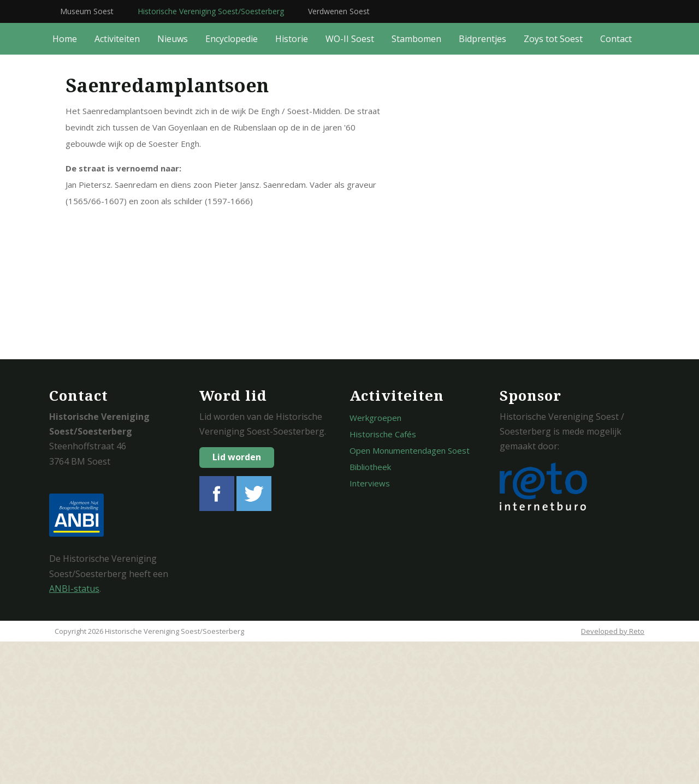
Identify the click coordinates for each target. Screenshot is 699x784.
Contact (616, 181)
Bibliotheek (370, 609)
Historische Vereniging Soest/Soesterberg (211, 11)
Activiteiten (117, 181)
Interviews (370, 626)
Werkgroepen (375, 560)
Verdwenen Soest (339, 11)
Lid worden (237, 599)
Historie (292, 181)
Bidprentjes (482, 181)
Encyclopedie (232, 181)
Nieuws (173, 181)
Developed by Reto (613, 774)
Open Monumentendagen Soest (410, 593)
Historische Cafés (383, 577)
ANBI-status (74, 731)
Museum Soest (87, 11)
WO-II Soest (350, 181)
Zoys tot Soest (553, 181)
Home (65, 181)
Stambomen (416, 181)
